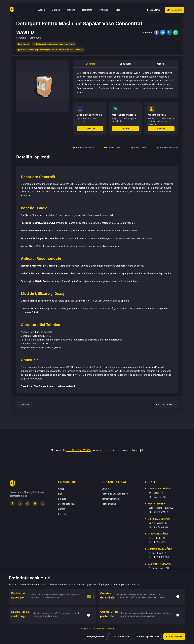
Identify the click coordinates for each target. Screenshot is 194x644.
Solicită (125, 129)
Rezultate (87, 10)
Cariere (71, 10)
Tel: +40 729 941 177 (158, 542)
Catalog (56, 10)
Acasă (41, 10)
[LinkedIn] (20, 503)
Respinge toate (96, 636)
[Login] (154, 10)
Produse (104, 10)
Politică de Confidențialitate (115, 494)
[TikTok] (43, 503)
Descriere (91, 64)
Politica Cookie (109, 504)
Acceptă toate (174, 636)
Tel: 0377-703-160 (78, 450)
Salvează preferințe (147, 636)
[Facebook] (12, 503)
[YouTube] (35, 503)
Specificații (125, 64)
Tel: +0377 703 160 (158, 497)
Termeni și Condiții (111, 499)
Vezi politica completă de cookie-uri (97, 628)
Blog (118, 10)
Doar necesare (120, 636)
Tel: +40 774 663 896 (159, 557)
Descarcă (90, 129)
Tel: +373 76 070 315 (158, 527)
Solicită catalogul (66, 504)
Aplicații (160, 64)
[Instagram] (27, 503)
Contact (106, 489)
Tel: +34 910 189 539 (158, 512)
